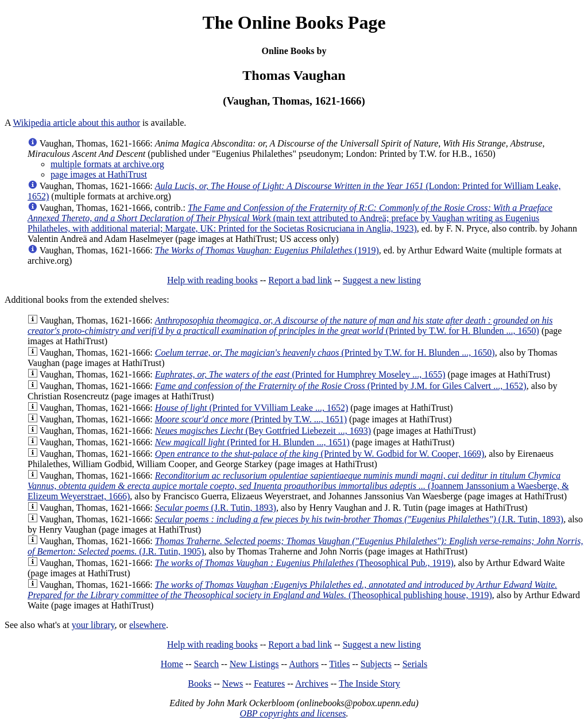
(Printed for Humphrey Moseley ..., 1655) (300, 374)
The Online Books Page (294, 22)
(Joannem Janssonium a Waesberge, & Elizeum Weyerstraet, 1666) (298, 486)
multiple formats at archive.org (107, 164)
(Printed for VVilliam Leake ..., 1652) (252, 408)
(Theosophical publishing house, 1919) (292, 590)
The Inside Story (370, 683)
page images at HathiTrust (99, 174)
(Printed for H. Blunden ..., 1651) (252, 442)
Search (207, 664)
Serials (415, 664)
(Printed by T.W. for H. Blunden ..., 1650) (290, 326)
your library (93, 625)
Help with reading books (212, 280)
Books (200, 683)
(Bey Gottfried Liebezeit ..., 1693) (263, 431)
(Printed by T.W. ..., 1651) (251, 419)
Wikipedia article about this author (76, 123)
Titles (339, 664)
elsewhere (148, 625)
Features (269, 683)
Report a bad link (300, 280)
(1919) (267, 250)
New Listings (254, 664)
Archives (312, 683)
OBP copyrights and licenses (293, 713)
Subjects (376, 664)
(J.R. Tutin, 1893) (216, 508)
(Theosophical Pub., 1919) (304, 563)
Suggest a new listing (382, 280)
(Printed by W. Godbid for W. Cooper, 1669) (320, 454)
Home (172, 664)
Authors (304, 664)
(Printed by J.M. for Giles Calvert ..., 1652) (341, 386)
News (233, 683)
